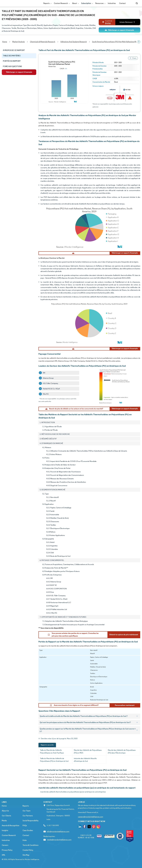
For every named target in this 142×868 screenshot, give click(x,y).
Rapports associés (47, 748)
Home (4, 809)
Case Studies (28, 834)
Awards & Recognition (11, 829)
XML (4, 859)
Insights (5, 834)
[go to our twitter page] (89, 831)
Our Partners (28, 819)
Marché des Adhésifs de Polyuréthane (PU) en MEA (88, 755)
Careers (5, 849)
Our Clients (6, 819)
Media (4, 824)
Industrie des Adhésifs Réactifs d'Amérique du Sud (85, 763)
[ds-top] (119, 30)
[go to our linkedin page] (80, 831)
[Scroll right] (139, 42)
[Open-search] (137, 3)
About (75, 3)
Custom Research (61, 3)
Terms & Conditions (30, 849)
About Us (5, 814)
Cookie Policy (28, 854)
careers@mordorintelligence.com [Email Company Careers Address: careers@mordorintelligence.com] (91, 820)
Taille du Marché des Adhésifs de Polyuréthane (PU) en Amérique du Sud (54, 763)
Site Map (26, 859)
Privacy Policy (7, 854)
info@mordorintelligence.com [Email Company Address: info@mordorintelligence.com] (58, 835)
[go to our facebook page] (84, 831)
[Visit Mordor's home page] (15, 3)
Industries (112, 3)
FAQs (25, 829)
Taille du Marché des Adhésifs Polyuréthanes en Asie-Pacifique (52, 755)
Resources (100, 3)
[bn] (119, 22)
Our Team (27, 814)
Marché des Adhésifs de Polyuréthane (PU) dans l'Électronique (122, 755)
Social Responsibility (31, 824)
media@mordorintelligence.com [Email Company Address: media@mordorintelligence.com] (59, 843)
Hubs (25, 844)
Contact (122, 3)
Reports (47, 3)
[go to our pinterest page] (94, 831)
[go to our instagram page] (98, 831)
